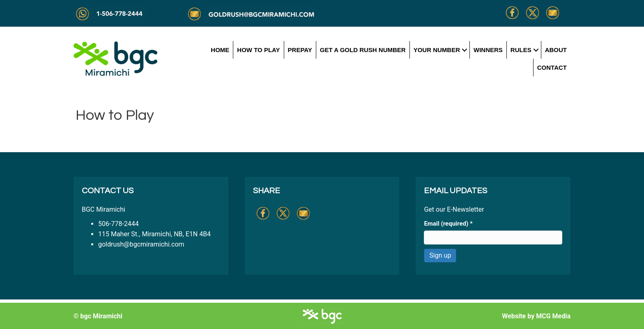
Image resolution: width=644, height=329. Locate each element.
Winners (488, 50)
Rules (521, 50)
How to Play (258, 50)
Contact (552, 67)
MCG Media (553, 316)
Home (220, 50)
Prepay (300, 50)
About (556, 50)
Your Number (437, 50)
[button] (465, 50)
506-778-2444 (118, 224)
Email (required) (448, 224)
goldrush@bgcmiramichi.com (141, 244)
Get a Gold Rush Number (363, 50)
